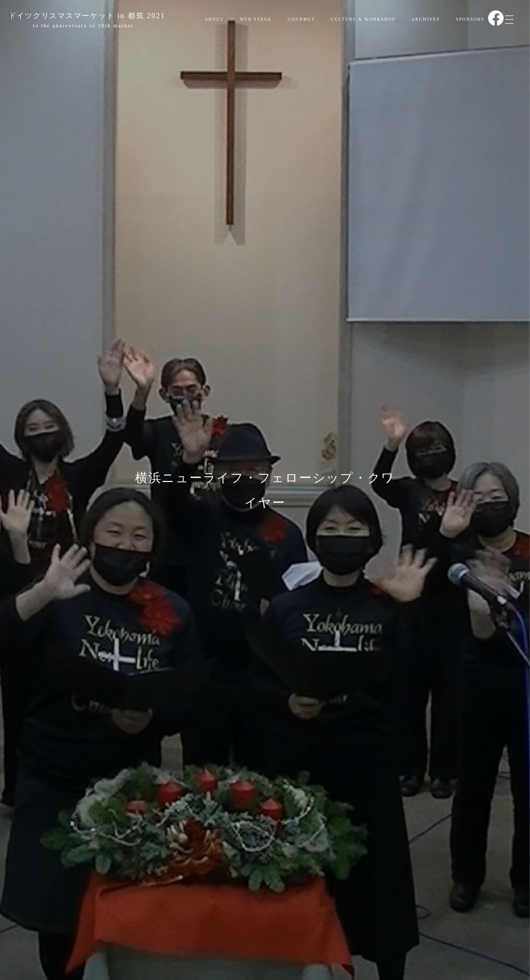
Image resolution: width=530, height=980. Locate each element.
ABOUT (214, 19)
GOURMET (301, 19)
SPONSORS (470, 19)
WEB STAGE (256, 19)
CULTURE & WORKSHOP (363, 19)
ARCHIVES (426, 19)
